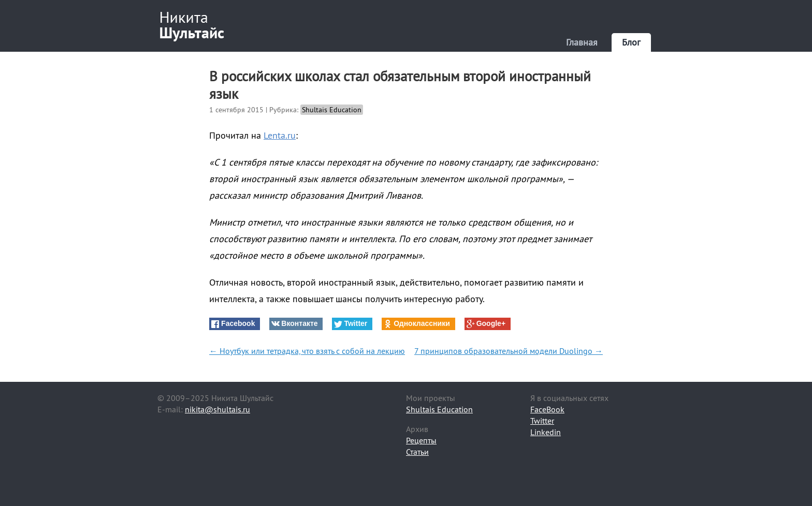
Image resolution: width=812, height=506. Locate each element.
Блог (631, 42)
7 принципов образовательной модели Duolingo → (509, 351)
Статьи (417, 452)
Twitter (542, 421)
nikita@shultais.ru (218, 409)
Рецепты (421, 440)
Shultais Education (332, 110)
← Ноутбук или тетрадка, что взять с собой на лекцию (307, 351)
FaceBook (547, 409)
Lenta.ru (280, 135)
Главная (582, 42)
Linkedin (546, 432)
